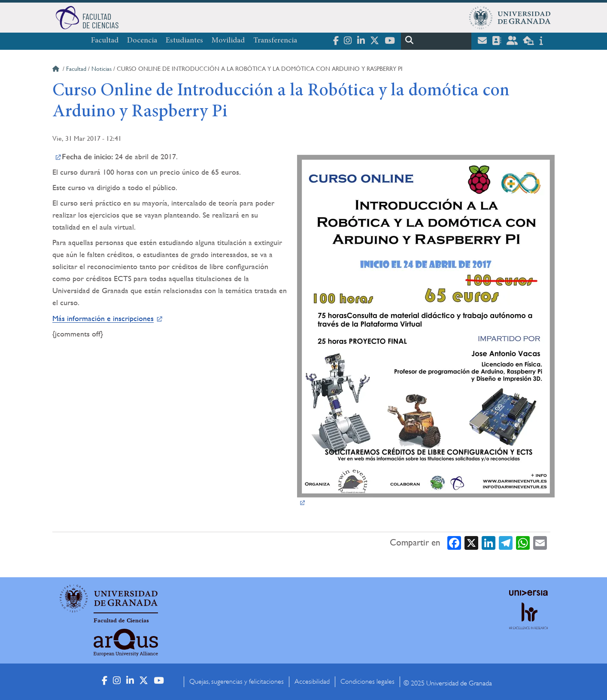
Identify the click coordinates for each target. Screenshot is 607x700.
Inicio (57, 70)
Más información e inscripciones (103, 318)
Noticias (102, 69)
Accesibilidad (312, 682)
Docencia (142, 41)
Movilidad (228, 41)
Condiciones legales (367, 682)
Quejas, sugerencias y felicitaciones (237, 682)
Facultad (105, 41)
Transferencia (275, 41)
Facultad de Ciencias (121, 621)
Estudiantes (184, 41)
